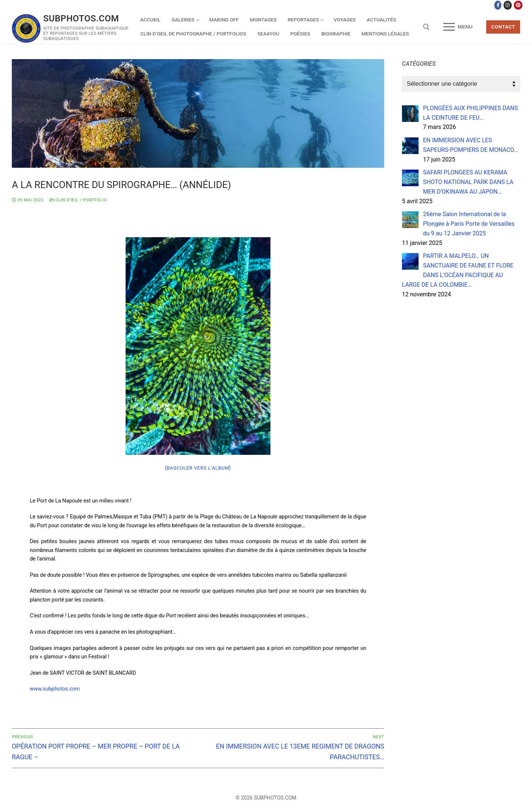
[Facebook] (498, 5)
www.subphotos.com (55, 689)
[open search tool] (426, 27)
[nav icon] (458, 27)
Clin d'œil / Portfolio (78, 200)
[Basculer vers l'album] (198, 468)
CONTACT (503, 27)
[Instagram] (508, 5)
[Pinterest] (518, 5)
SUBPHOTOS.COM (81, 18)
